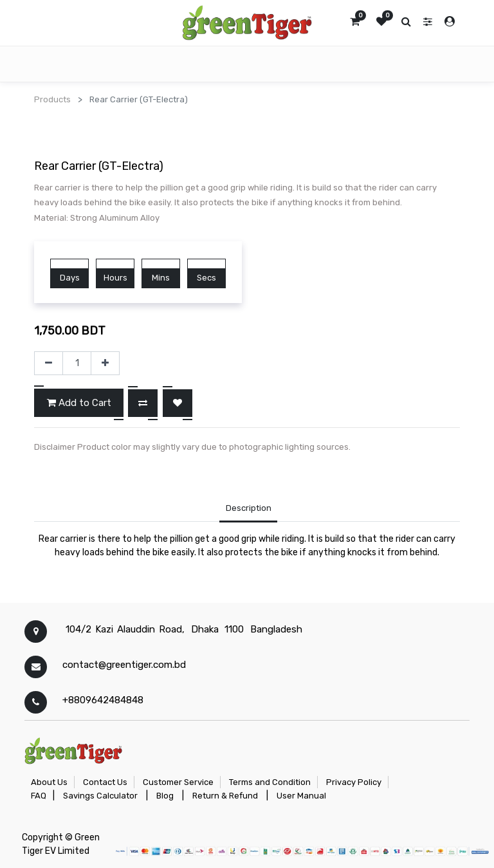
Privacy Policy (354, 782)
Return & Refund (225, 796)
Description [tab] (249, 508)
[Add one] (105, 364)
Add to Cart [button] (79, 403)
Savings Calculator (100, 796)
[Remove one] (49, 364)
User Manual (301, 796)
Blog (165, 796)
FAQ (39, 796)
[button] (143, 403)
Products (52, 99)
